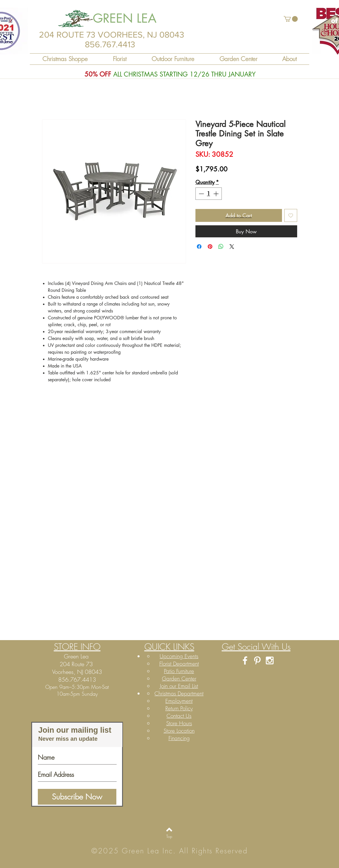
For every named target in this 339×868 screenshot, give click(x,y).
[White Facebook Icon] (245, 660)
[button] (291, 19)
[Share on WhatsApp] (221, 247)
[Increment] (216, 194)
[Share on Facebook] (199, 247)
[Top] (169, 836)
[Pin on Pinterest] (210, 247)
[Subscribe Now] (77, 797)
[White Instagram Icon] (270, 660)
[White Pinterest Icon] (257, 660)
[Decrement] (201, 194)
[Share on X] (232, 247)
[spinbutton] (209, 194)
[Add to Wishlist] (291, 215)
